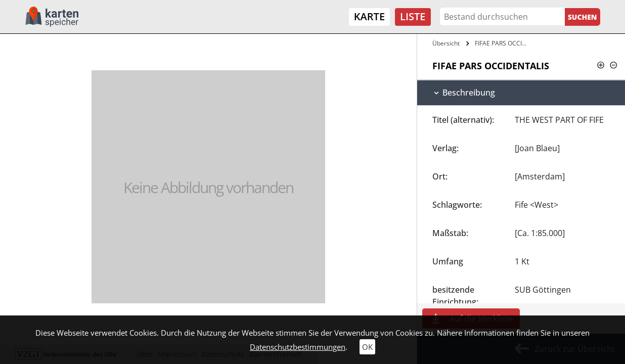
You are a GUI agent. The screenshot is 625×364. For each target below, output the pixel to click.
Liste (413, 16)
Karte (369, 16)
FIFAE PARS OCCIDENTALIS (504, 43)
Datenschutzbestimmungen (298, 347)
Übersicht (446, 43)
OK (367, 347)
